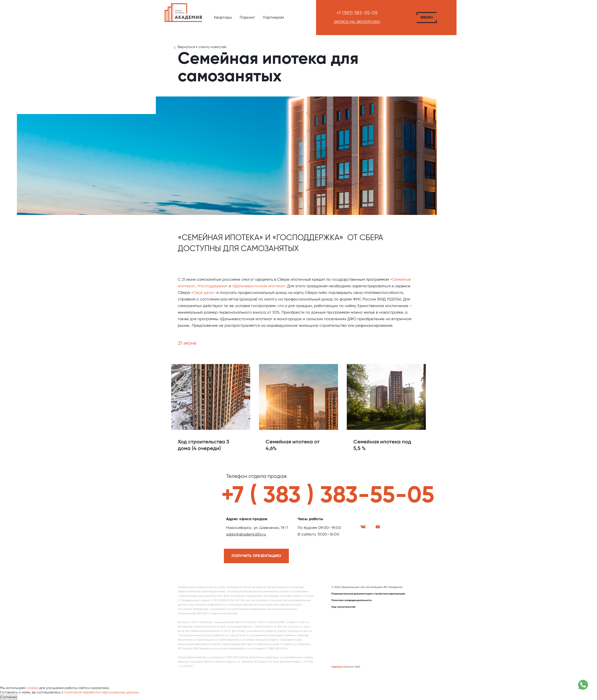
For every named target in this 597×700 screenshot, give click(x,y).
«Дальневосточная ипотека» (259, 286)
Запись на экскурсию (357, 22)
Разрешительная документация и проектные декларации (368, 594)
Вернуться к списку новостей (202, 47)
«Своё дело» (203, 293)
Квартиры (223, 18)
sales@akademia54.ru (246, 534)
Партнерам (273, 18)
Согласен (9, 697)
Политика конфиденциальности (352, 600)
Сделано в (338, 667)
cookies (32, 688)
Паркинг (247, 18)
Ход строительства (343, 607)
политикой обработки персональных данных (101, 693)
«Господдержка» (212, 286)
